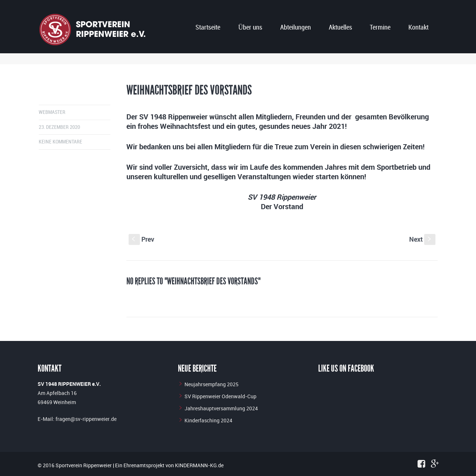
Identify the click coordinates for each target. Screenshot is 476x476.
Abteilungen (296, 28)
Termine (380, 28)
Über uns (250, 28)
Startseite (208, 28)
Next (422, 239)
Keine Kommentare (60, 142)
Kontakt (418, 28)
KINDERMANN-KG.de (199, 465)
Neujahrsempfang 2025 (212, 384)
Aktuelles (340, 28)
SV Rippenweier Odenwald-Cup (220, 396)
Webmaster (52, 112)
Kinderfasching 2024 (208, 420)
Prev (141, 239)
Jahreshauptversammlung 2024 (221, 408)
